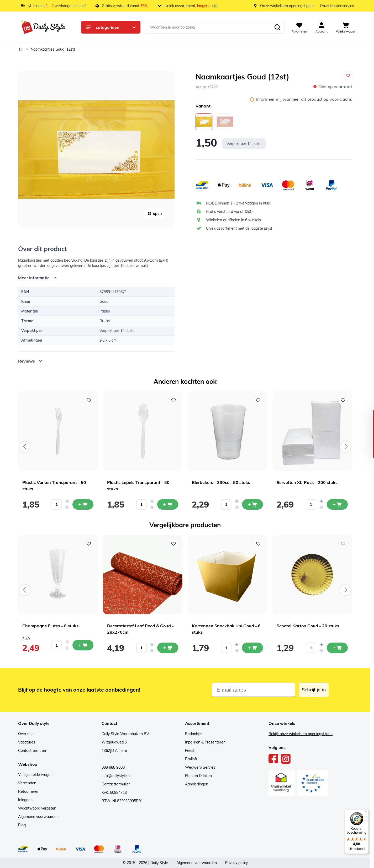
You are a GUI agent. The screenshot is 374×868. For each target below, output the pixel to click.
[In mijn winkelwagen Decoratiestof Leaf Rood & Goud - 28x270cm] (168, 648)
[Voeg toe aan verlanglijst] (348, 76)
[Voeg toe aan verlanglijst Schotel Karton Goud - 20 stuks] (343, 544)
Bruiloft (191, 759)
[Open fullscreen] (96, 149)
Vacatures (27, 742)
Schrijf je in (314, 690)
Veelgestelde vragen (35, 775)
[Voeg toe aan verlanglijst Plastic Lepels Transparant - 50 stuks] (173, 400)
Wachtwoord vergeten (37, 808)
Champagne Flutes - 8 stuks (50, 626)
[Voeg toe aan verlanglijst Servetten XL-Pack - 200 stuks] (343, 400)
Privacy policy (236, 863)
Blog (22, 825)
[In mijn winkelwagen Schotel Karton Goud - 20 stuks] (337, 648)
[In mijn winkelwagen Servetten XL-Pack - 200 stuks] (337, 504)
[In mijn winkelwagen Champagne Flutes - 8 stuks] (83, 645)
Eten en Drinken (198, 776)
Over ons (26, 734)
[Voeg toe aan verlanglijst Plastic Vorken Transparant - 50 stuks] (89, 400)
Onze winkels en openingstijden (287, 6)
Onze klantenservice (337, 6)
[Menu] (366, 812)
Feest (190, 751)
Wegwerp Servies (200, 767)
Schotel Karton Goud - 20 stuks (308, 626)
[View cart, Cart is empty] (346, 27)
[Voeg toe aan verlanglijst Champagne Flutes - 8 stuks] (89, 544)
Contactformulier (32, 751)
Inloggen (25, 800)
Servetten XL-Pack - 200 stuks (307, 482)
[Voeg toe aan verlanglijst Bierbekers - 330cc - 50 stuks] (258, 400)
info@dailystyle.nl (116, 776)
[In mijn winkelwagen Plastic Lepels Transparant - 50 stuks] (168, 504)
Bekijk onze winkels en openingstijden (301, 734)
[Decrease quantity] (67, 507)
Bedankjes (194, 734)
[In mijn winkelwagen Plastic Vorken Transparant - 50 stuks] (83, 504)
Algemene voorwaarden (38, 817)
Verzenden (27, 783)
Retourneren (29, 791)
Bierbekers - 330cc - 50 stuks (221, 482)
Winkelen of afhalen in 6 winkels (233, 220)
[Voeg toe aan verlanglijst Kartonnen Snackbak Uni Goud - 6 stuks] (258, 544)
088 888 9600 (113, 767)
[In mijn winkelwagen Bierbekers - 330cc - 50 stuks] (252, 504)
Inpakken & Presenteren (205, 742)
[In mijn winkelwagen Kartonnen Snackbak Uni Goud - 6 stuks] (252, 648)
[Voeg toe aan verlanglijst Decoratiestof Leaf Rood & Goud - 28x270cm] (173, 544)
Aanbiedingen (197, 784)
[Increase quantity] (67, 501)
